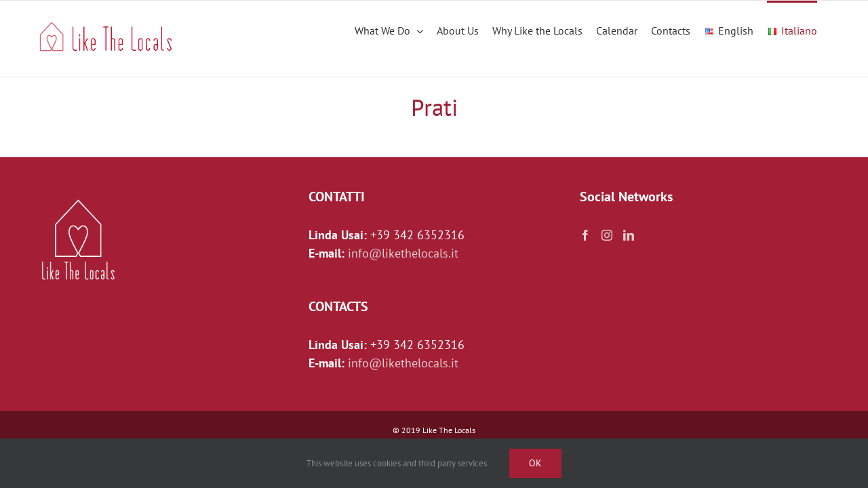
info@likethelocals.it (403, 253)
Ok (535, 463)
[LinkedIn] (629, 235)
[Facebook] (585, 235)
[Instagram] (607, 235)
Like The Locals (449, 430)
